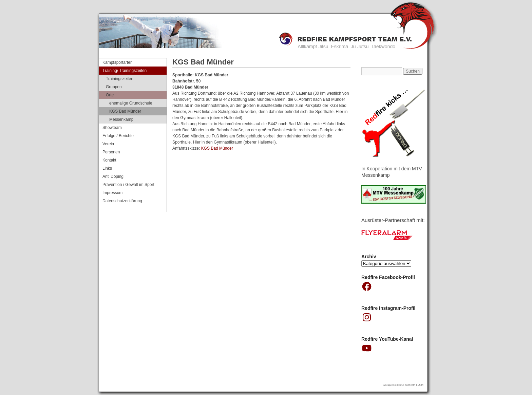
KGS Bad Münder (218, 148)
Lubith (420, 385)
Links (107, 168)
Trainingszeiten (120, 79)
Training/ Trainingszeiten (125, 71)
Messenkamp (121, 119)
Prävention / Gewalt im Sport (128, 185)
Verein (108, 144)
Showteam (112, 128)
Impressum (112, 193)
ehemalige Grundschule (131, 103)
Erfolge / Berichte (118, 136)
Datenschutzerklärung (122, 201)
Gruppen (114, 87)
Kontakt (109, 160)
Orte (110, 95)
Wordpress (389, 385)
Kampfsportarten (118, 62)
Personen (111, 152)
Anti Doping (113, 176)
